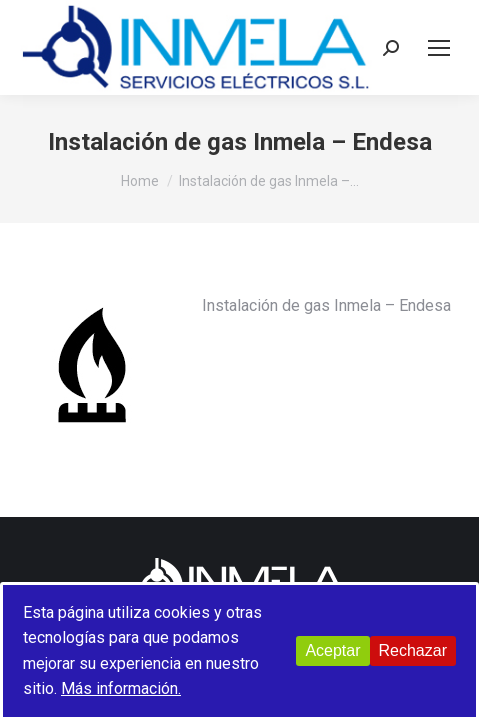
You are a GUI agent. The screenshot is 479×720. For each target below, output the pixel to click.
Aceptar (332, 650)
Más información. (121, 688)
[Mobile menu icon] (439, 48)
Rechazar (413, 650)
